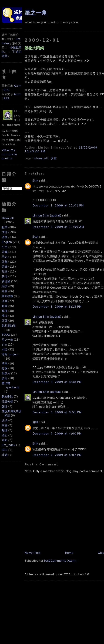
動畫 (5, 306)
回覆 (5, 321)
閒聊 (5, 232)
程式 (5, 227)
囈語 (5, 286)
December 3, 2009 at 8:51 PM (57, 412)
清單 (5, 364)
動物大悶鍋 (34, 48)
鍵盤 (5, 368)
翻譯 (5, 430)
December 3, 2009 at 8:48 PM (57, 382)
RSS (6, 90)
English (7, 242)
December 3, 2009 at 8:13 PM (57, 307)
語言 (5, 378)
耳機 (5, 311)
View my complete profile (9, 154)
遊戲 (5, 237)
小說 (5, 349)
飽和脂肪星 (9, 326)
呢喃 (5, 272)
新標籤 (6, 281)
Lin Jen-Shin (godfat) (47, 216)
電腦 (5, 252)
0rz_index (9, 445)
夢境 (5, 316)
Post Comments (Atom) (60, 561)
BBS (5, 450)
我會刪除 (7, 397)
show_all (8, 218)
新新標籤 (7, 296)
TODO (6, 335)
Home (69, 553)
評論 (5, 406)
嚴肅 (5, 291)
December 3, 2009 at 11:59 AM (58, 227)
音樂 (5, 267)
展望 (5, 425)
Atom (18, 86)
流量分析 (7, 401)
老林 (35, 181)
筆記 (5, 257)
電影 (5, 440)
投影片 (6, 373)
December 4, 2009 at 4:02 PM (57, 455)
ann (4, 345)
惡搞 (5, 420)
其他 (5, 276)
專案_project (10, 354)
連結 (5, 455)
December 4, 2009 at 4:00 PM (57, 434)
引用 (5, 247)
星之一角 (7, 340)
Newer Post (32, 553)
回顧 (5, 262)
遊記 (5, 435)
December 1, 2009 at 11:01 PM (58, 206)
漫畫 (5, 301)
